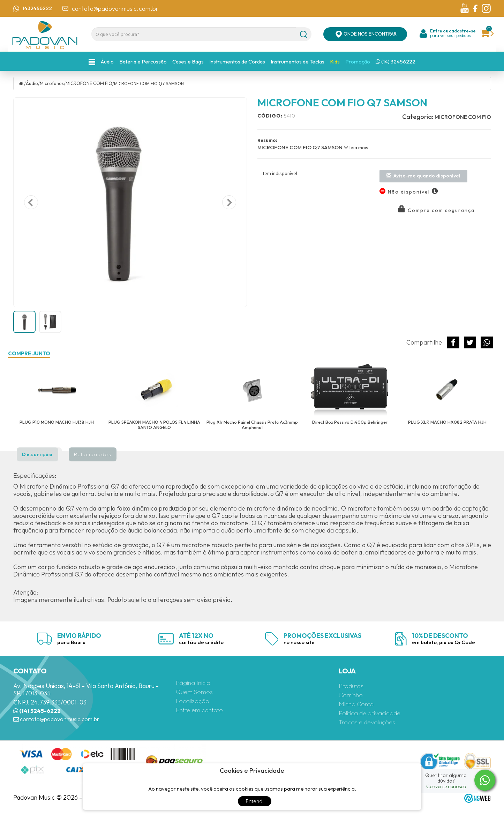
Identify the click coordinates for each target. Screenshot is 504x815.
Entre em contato (203, 709)
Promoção (358, 61)
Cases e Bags (188, 61)
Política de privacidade (373, 712)
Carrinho (352, 694)
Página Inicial (196, 682)
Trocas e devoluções (370, 721)
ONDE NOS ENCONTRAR (365, 34)
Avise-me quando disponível (423, 175)
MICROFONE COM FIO (92, 82)
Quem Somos (196, 691)
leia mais (356, 146)
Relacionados (93, 453)
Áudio (107, 61)
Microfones (53, 82)
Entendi (255, 801)
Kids (335, 61)
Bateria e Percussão (143, 61)
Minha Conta (358, 703)
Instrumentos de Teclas (298, 61)
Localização (194, 700)
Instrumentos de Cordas (237, 61)
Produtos (352, 685)
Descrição (37, 453)
